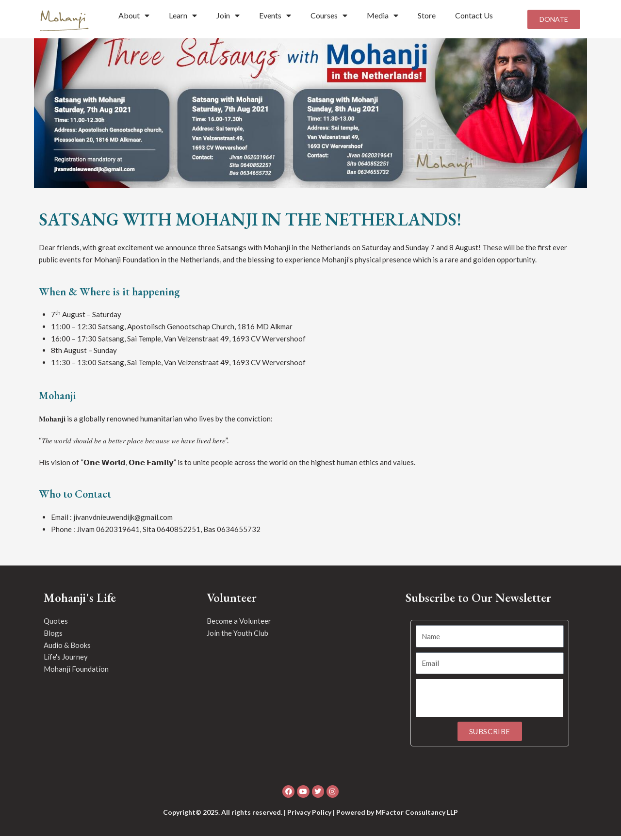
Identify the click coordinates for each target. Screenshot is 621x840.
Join (228, 16)
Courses (329, 16)
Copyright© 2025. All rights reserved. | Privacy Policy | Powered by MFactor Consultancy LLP (310, 816)
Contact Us (474, 15)
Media (383, 16)
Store (427, 15)
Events (275, 16)
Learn (183, 16)
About (134, 16)
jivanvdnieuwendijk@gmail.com (123, 521)
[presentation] (490, 702)
